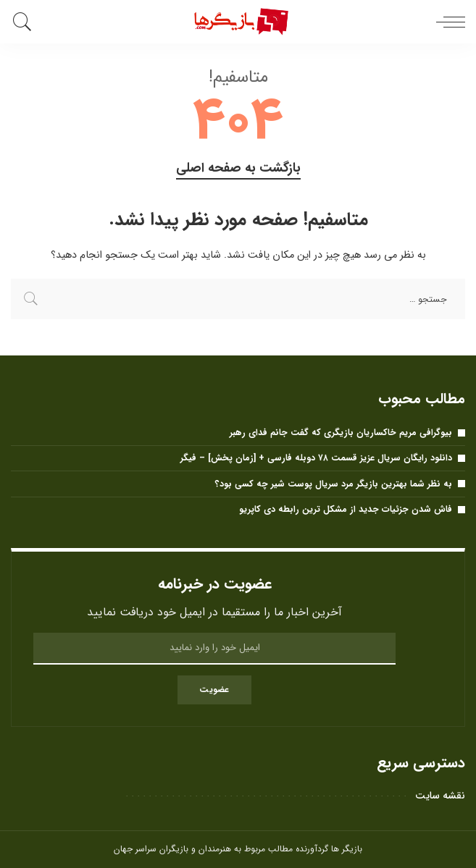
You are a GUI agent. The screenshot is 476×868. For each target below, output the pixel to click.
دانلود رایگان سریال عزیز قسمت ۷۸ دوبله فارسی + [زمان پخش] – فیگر (316, 458)
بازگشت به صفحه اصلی (238, 168)
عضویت (214, 690)
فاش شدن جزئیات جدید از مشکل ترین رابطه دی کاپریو (346, 509)
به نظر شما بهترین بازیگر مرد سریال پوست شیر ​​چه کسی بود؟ (334, 484)
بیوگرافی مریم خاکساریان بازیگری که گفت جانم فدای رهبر (341, 433)
